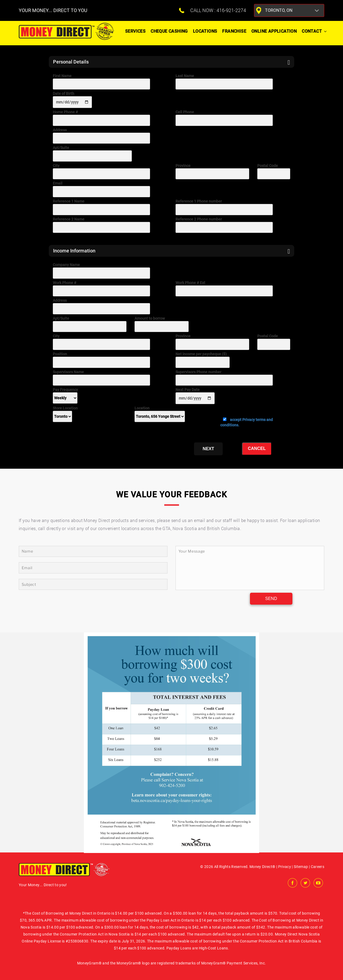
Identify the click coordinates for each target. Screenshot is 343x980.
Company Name (101, 271)
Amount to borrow (162, 324)
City (101, 172)
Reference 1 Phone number (224, 207)
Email (101, 189)
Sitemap (301, 867)
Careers (318, 867)
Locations (205, 31)
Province (212, 172)
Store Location (65, 412)
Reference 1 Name (101, 207)
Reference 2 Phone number (224, 225)
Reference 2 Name (101, 225)
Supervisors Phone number (224, 378)
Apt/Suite (92, 154)
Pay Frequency (65, 394)
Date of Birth (72, 100)
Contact (314, 31)
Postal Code (274, 172)
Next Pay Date (195, 396)
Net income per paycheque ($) (203, 360)
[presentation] (94, 445)
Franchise (234, 31)
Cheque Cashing (169, 31)
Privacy (285, 867)
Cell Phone (224, 118)
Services (135, 31)
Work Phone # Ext (224, 289)
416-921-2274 (231, 10)
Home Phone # (101, 118)
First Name (101, 82)
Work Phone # (101, 289)
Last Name (224, 82)
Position (101, 360)
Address (101, 136)
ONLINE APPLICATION (274, 31)
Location (160, 412)
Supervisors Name (101, 378)
